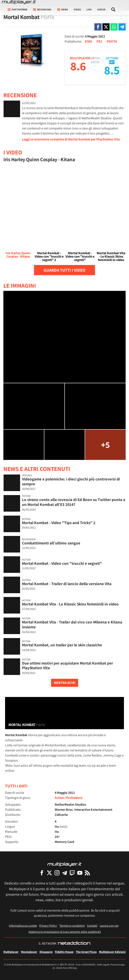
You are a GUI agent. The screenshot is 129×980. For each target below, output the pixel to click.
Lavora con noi (109, 925)
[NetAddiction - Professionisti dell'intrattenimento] (74, 944)
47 (112, 62)
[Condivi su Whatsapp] (114, 27)
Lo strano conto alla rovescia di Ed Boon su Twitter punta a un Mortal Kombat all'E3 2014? (74, 502)
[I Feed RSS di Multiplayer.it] (87, 873)
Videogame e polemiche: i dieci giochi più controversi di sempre (71, 481)
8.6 (78, 66)
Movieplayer (29, 952)
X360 (88, 41)
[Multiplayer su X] (49, 873)
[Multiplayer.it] (19, 2)
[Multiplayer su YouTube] (80, 873)
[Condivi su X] (106, 27)
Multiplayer (11, 952)
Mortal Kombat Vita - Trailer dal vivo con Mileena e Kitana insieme (72, 624)
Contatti (92, 925)
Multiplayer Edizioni (112, 952)
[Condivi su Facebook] (98, 27)
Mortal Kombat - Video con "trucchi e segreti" (62, 563)
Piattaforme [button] (18, 9)
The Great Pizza (86, 952)
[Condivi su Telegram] (122, 27)
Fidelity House (64, 952)
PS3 (99, 41)
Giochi (101, 9)
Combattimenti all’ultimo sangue (51, 543)
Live (89, 9)
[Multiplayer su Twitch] (72, 873)
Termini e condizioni (72, 925)
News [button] (63, 9)
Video (77, 9)
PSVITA (112, 41)
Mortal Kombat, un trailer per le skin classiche (62, 645)
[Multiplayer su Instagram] (57, 873)
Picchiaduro (74, 798)
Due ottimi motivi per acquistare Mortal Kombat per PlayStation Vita (67, 666)
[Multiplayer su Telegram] (65, 873)
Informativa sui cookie (23, 925)
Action (59, 798)
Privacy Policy (48, 925)
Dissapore (46, 952)
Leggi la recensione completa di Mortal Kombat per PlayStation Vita (71, 139)
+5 (105, 445)
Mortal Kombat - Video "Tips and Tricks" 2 (59, 523)
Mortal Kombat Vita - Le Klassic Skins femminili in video (70, 604)
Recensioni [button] (42, 9)
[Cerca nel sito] (113, 10)
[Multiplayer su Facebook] (42, 873)
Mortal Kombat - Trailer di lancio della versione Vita (67, 584)
